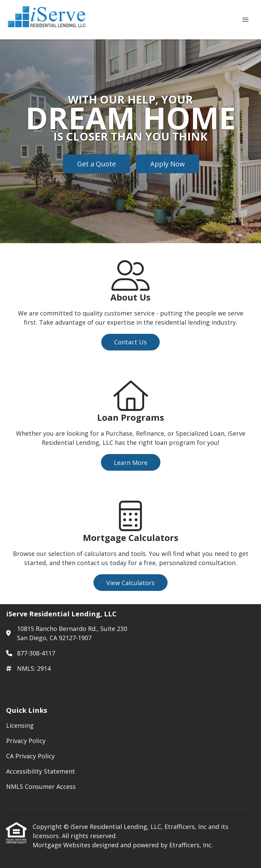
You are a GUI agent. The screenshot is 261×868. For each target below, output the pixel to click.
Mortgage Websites (62, 845)
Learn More (131, 463)
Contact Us (130, 342)
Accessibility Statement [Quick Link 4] (41, 771)
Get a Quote (97, 164)
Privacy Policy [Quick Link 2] (26, 741)
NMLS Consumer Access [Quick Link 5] (41, 786)
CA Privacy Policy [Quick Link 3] (30, 756)
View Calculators (130, 583)
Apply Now (168, 164)
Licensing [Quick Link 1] (20, 725)
